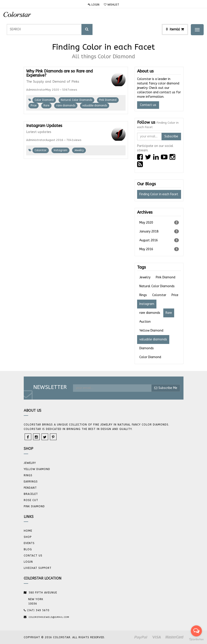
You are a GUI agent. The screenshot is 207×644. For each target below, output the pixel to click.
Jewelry (79, 150)
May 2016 (159, 249)
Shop (28, 537)
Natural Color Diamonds (76, 100)
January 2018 (159, 231)
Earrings (31, 482)
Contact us (148, 105)
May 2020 (159, 222)
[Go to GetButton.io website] (196, 639)
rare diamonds (66, 105)
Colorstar (41, 150)
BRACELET (31, 494)
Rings (28, 475)
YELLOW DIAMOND (37, 469)
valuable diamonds (95, 105)
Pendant (30, 488)
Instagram (60, 150)
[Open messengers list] (196, 631)
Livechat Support (38, 568)
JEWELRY (30, 463)
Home (28, 531)
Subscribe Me (166, 388)
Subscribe (171, 136)
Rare (46, 105)
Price (34, 105)
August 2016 (159, 240)
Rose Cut (31, 500)
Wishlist (111, 5)
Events (29, 543)
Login (94, 5)
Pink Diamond (108, 100)
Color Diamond (44, 100)
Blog (28, 549)
